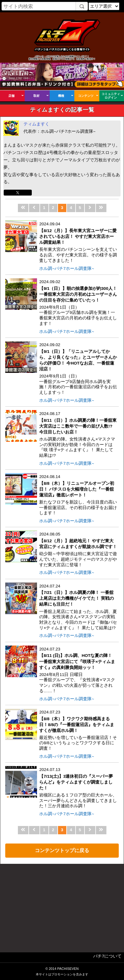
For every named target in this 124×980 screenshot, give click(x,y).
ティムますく (36, 124)
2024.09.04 (78, 242)
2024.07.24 (78, 607)
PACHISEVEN (68, 969)
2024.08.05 (78, 550)
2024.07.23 (78, 670)
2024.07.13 (78, 788)
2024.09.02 (78, 303)
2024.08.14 (78, 495)
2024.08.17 (78, 435)
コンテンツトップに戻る (62, 850)
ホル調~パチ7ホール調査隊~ (66, 269)
